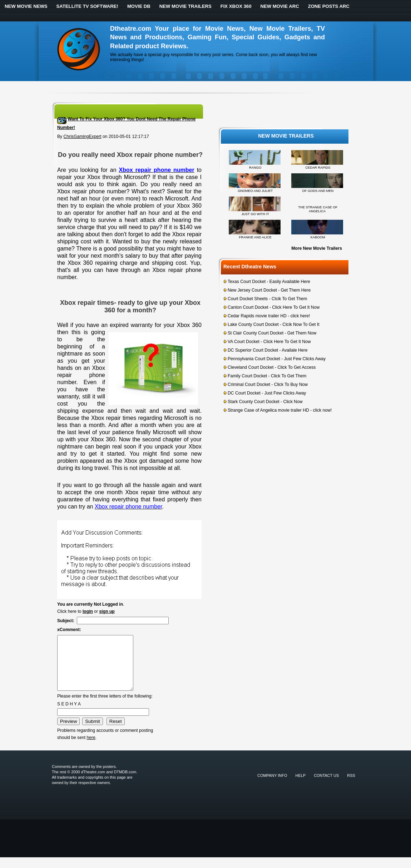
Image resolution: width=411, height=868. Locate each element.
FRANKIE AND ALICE (255, 237)
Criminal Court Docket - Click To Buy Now (268, 385)
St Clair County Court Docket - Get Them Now (272, 333)
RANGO (255, 168)
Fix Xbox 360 (236, 6)
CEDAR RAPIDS (318, 168)
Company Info (272, 786)
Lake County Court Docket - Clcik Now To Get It (274, 324)
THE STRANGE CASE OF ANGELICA (318, 209)
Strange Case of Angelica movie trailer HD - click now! (280, 410)
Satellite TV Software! (87, 6)
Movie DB (139, 6)
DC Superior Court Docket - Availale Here (268, 350)
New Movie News (26, 6)
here (91, 748)
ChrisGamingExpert (83, 137)
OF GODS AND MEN (318, 191)
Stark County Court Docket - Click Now (265, 402)
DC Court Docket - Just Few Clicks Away (267, 393)
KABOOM (318, 237)
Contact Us (326, 786)
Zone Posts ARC (329, 6)
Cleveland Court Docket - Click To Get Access (272, 367)
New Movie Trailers (185, 6)
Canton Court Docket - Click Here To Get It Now (274, 307)
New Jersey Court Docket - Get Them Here (269, 290)
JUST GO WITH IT (255, 214)
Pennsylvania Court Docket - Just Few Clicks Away (277, 359)
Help (301, 786)
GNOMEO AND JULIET (255, 191)
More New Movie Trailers (317, 248)
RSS (351, 786)
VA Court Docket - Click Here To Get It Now (269, 342)
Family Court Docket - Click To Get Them (267, 376)
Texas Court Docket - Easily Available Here (269, 282)
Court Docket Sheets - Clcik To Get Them (268, 299)
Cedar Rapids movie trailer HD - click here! (269, 316)
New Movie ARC (279, 6)
